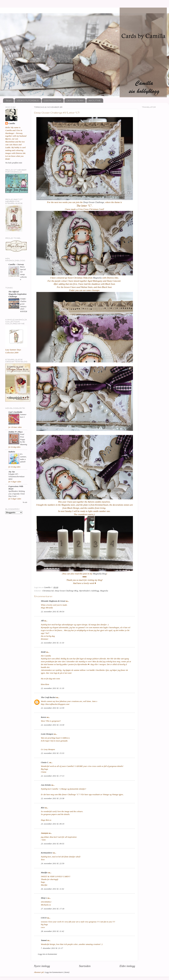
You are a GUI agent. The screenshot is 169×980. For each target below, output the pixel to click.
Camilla (12, 123)
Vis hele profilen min (14, 163)
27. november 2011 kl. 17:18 (53, 909)
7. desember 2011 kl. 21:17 (52, 948)
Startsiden (85, 966)
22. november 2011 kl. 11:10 (52, 643)
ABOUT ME (95, 100)
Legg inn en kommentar (48, 954)
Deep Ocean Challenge (94, 202)
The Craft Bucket (48, 697)
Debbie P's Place (16, 432)
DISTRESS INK (53, 100)
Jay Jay (12, 472)
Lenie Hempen (47, 734)
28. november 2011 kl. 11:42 (52, 931)
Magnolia (97, 278)
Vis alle (25, 502)
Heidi (43, 652)
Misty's (44, 898)
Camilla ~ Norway (16, 264)
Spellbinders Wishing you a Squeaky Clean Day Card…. (17, 494)
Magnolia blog (100, 574)
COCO (44, 918)
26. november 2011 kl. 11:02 (52, 889)
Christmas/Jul (48, 591)
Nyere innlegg (42, 966)
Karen (44, 717)
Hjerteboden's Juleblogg (89, 591)
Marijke (44, 873)
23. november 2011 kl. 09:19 (53, 824)
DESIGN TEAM (75, 100)
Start (9, 100)
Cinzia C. (45, 762)
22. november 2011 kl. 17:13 (53, 776)
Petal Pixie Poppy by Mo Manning (24, 439)
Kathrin (12, 452)
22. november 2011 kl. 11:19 (52, 688)
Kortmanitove (47, 853)
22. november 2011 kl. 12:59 (53, 708)
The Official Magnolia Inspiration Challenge (18, 294)
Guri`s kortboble (15, 412)
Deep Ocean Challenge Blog (66, 591)
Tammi (44, 940)
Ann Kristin (46, 785)
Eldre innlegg (127, 966)
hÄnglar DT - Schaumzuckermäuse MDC (17, 477)
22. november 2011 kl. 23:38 (53, 798)
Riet (43, 808)
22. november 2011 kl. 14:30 (53, 725)
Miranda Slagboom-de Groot (53, 601)
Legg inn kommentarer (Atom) (57, 972)
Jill (42, 621)
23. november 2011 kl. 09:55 (53, 844)
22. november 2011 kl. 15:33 (53, 753)
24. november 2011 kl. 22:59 (53, 863)
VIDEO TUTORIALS (28, 100)
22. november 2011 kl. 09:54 (53, 612)
